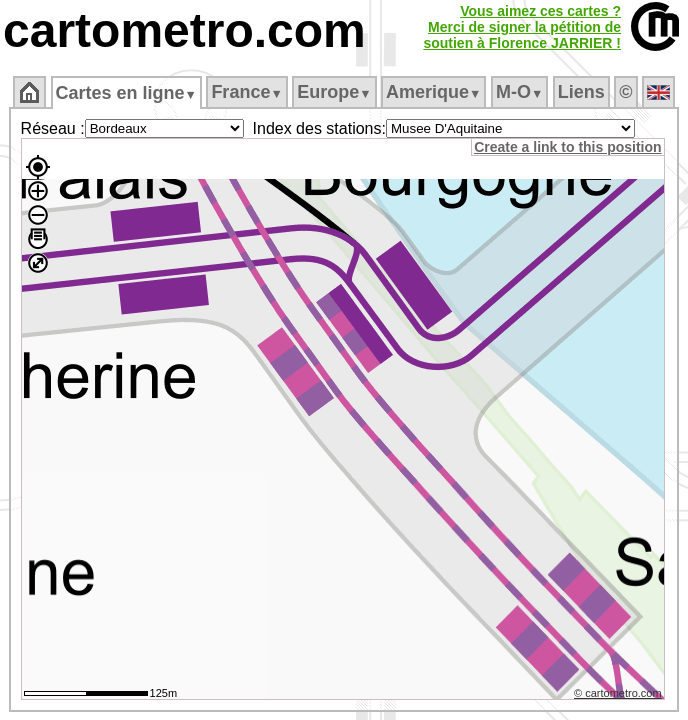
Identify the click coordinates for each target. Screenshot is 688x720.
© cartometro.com (621, 696)
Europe (334, 92)
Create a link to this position (570, 147)
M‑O (519, 92)
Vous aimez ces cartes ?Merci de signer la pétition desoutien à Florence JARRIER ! (522, 27)
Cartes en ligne (126, 93)
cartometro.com (184, 30)
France (246, 92)
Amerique (433, 92)
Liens (581, 92)
